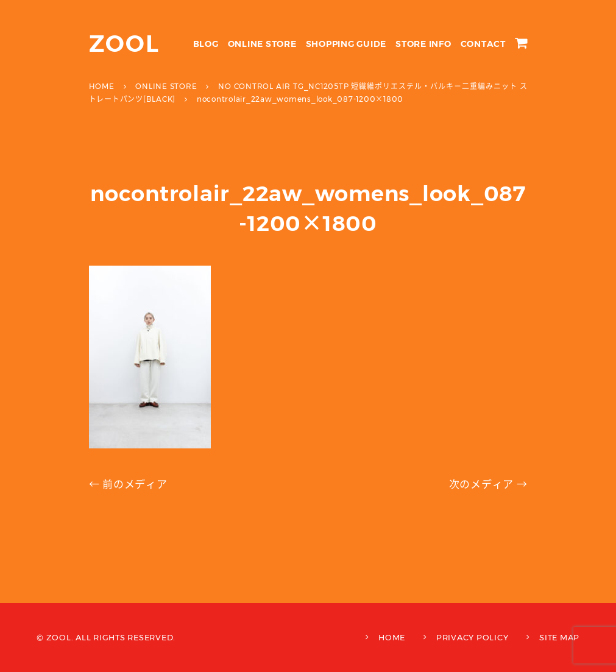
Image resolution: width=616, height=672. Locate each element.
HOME (392, 637)
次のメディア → (488, 484)
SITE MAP (559, 637)
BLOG (206, 44)
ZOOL (125, 44)
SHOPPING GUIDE (346, 44)
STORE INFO (423, 44)
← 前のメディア (128, 484)
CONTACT (483, 44)
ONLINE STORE (262, 44)
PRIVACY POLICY (473, 637)
